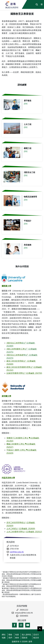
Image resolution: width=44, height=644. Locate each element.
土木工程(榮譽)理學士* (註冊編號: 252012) (24, 532)
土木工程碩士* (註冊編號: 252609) (21, 529)
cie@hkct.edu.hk (17, 552)
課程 (26, 104)
